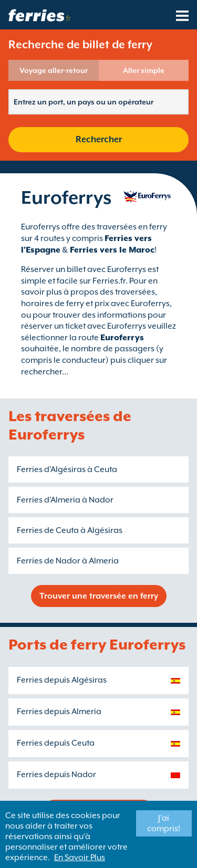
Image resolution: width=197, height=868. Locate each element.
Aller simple (144, 70)
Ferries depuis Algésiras (62, 680)
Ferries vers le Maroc (112, 250)
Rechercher (99, 139)
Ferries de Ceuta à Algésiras (70, 530)
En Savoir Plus (80, 857)
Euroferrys (122, 338)
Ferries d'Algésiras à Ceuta (67, 469)
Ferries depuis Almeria (59, 712)
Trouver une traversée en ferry (99, 596)
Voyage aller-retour (54, 70)
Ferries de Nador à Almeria (68, 561)
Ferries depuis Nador (56, 775)
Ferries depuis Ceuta (56, 743)
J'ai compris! (164, 823)
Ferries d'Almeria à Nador (65, 500)
